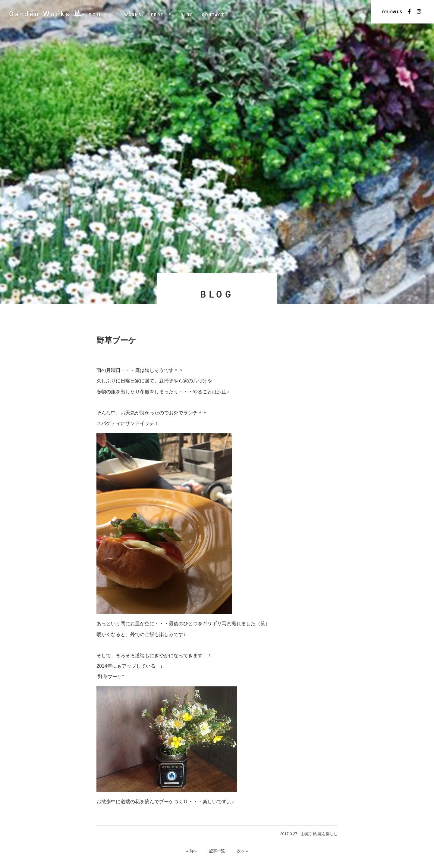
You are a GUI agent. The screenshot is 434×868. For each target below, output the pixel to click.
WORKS (133, 15)
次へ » (242, 851)
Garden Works (59, 14)
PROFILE (162, 15)
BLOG (187, 15)
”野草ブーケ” (110, 677)
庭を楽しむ (328, 834)
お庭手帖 (309, 834)
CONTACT (214, 15)
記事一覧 (217, 851)
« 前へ (192, 851)
